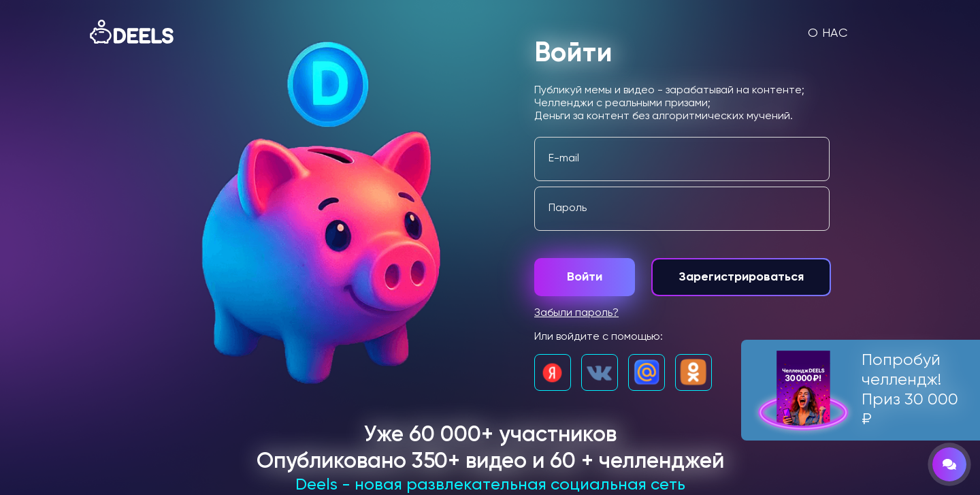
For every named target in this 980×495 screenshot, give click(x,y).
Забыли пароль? (576, 313)
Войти (585, 277)
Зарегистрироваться (741, 277)
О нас (828, 33)
